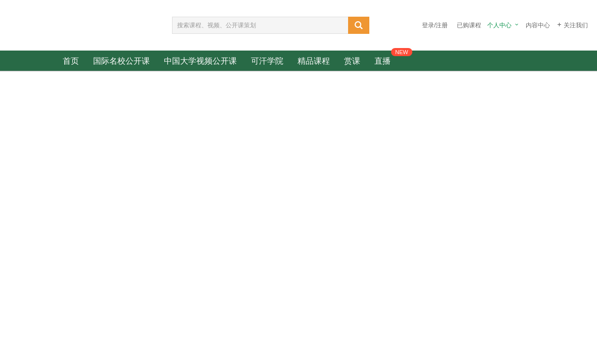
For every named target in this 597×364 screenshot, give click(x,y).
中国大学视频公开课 (200, 61)
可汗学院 (267, 61)
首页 (71, 61)
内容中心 (538, 25)
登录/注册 (435, 25)
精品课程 (314, 61)
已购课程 (469, 25)
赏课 (352, 61)
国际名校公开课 (121, 61)
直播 (382, 61)
